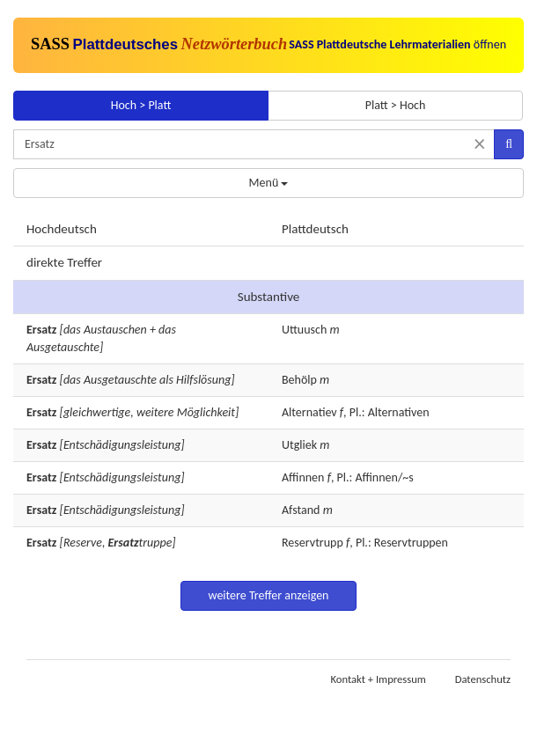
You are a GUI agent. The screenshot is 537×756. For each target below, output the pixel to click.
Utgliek (299, 445)
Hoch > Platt (141, 105)
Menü (269, 183)
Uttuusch (304, 330)
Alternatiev (309, 412)
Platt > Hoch (396, 105)
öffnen (397, 44)
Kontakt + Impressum (379, 679)
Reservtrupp (313, 543)
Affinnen (303, 477)
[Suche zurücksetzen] (479, 144)
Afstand (301, 510)
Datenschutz (483, 679)
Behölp (299, 380)
